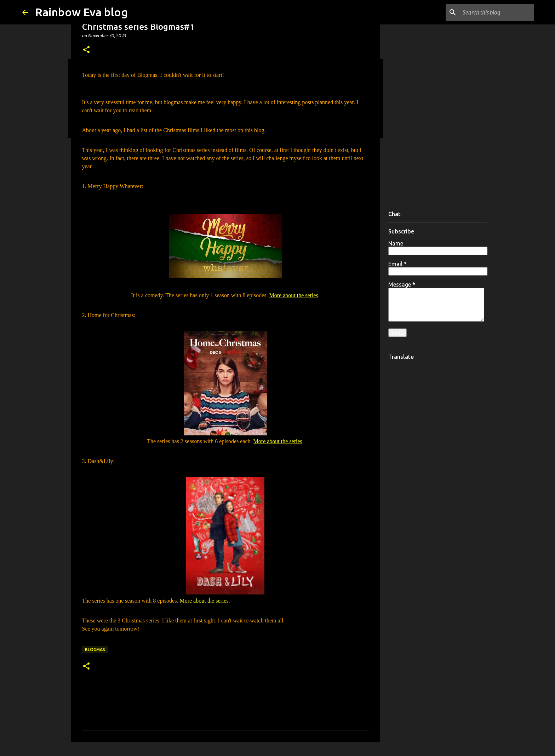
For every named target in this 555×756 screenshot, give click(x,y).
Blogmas (95, 650)
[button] (86, 50)
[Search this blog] (497, 12)
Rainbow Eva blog (81, 12)
